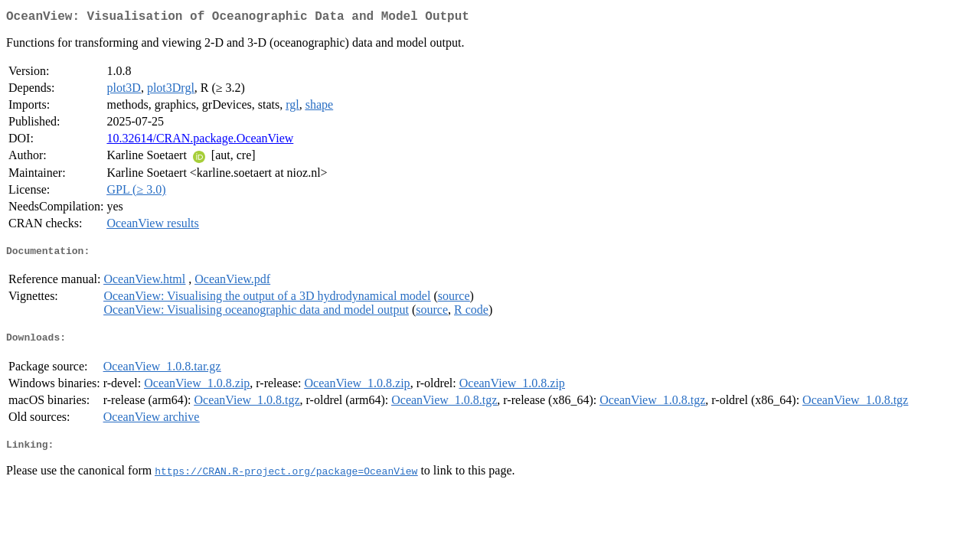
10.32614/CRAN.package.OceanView (200, 141)
